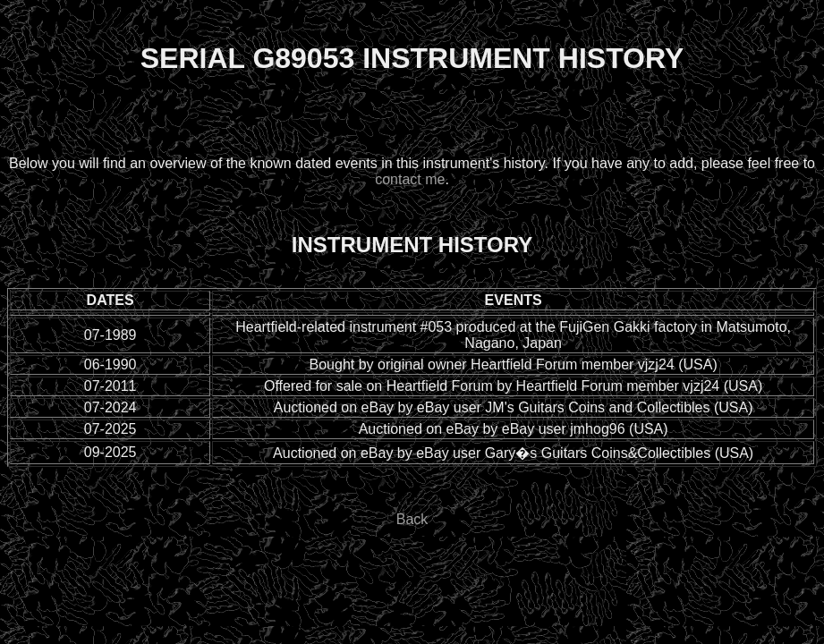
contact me (410, 179)
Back (412, 519)
